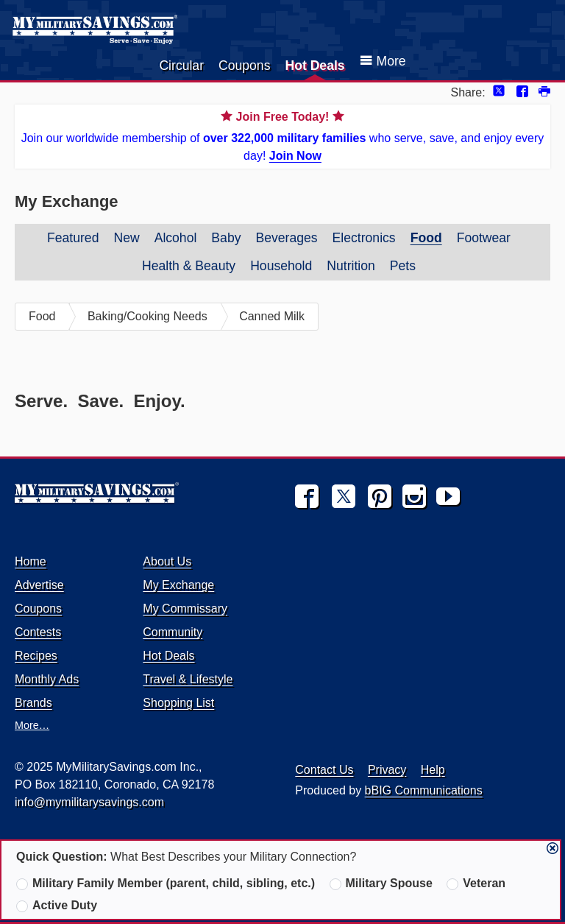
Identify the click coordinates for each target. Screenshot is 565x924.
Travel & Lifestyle (188, 679)
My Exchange (178, 585)
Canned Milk (272, 316)
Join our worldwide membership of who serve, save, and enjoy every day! (282, 135)
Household (281, 266)
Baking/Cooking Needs (148, 316)
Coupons (244, 66)
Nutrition (351, 266)
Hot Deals (315, 66)
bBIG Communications (424, 790)
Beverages (286, 238)
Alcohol (176, 238)
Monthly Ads (47, 679)
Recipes (36, 656)
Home (31, 561)
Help (433, 770)
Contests (38, 632)
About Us (167, 561)
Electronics (364, 238)
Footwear (484, 238)
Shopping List (178, 703)
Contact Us (324, 770)
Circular (181, 66)
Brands (33, 703)
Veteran (476, 884)
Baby (226, 238)
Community (173, 632)
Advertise (39, 585)
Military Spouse (381, 884)
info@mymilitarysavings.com (89, 802)
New (126, 238)
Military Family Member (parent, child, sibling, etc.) (166, 884)
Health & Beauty (189, 266)
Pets (403, 266)
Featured (73, 238)
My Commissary (185, 609)
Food (426, 238)
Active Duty (57, 906)
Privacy (387, 770)
